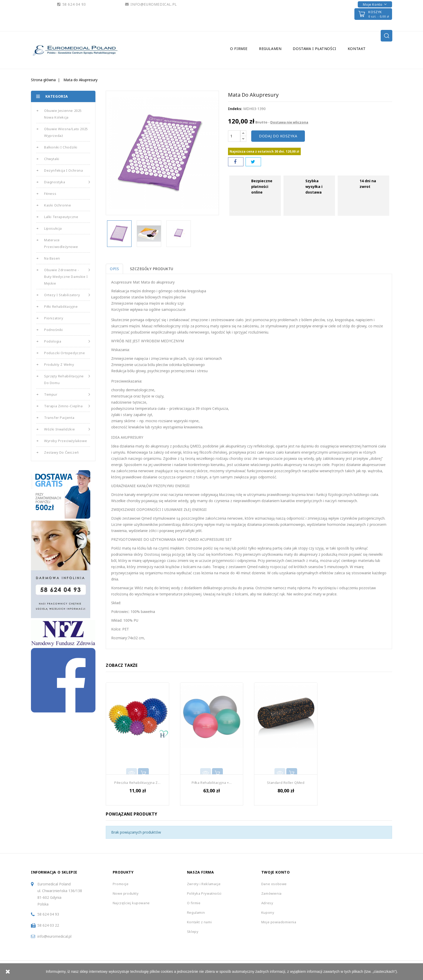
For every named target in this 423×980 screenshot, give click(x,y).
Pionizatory (54, 318)
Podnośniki (54, 330)
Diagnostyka (67, 182)
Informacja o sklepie (54, 872)
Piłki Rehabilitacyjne (61, 306)
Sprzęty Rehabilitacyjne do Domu (67, 379)
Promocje (121, 884)
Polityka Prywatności (204, 893)
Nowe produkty (126, 893)
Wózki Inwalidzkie (67, 429)
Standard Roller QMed (286, 783)
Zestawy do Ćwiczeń (62, 452)
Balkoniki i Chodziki (61, 147)
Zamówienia (271, 893)
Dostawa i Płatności (314, 49)
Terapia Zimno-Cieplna (67, 406)
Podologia (67, 341)
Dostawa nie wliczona (289, 122)
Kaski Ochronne (58, 205)
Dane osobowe (274, 884)
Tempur (67, 394)
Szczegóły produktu (153, 269)
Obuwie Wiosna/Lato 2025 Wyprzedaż (66, 132)
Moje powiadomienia (279, 922)
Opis (114, 269)
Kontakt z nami (199, 922)
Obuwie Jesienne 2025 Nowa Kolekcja (63, 114)
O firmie (239, 49)
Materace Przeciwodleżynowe (61, 243)
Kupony (268, 912)
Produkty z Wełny (59, 364)
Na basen (52, 258)
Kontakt (357, 49)
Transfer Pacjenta (59, 418)
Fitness (50, 194)
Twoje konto (276, 872)
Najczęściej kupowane (131, 903)
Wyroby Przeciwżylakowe (66, 441)
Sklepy (193, 932)
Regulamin (270, 49)
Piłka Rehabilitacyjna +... (212, 783)
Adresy (267, 903)
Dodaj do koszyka (278, 136)
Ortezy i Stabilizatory (67, 295)
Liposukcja (53, 228)
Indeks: (235, 109)
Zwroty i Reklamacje (204, 884)
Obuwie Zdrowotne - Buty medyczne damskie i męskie (67, 276)
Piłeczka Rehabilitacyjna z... (137, 783)
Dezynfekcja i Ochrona (64, 170)
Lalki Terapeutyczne (61, 217)
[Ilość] (234, 136)
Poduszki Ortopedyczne (65, 353)
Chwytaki (52, 159)
